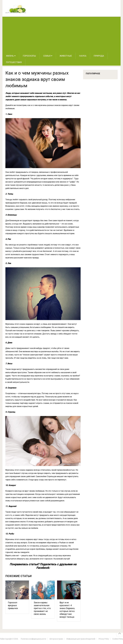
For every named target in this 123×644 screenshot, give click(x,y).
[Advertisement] (62, 35)
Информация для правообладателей (81, 639)
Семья (47, 56)
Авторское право (56, 639)
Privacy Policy (104, 639)
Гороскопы (29, 56)
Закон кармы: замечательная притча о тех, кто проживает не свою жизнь (42, 608)
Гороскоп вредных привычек (13, 605)
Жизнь (10, 56)
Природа (99, 56)
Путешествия (14, 62)
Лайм (2, 639)
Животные (66, 56)
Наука (83, 56)
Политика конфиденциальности (33, 639)
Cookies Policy (118, 639)
